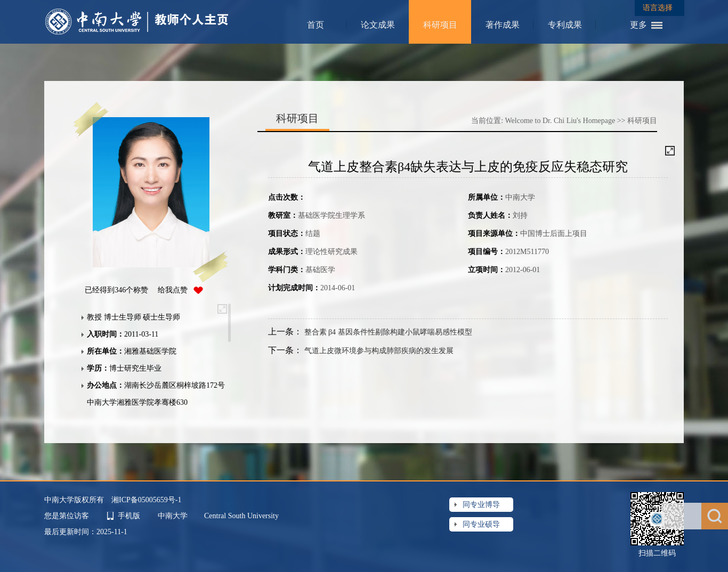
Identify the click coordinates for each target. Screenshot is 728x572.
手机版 (129, 516)
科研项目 (440, 25)
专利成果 (565, 25)
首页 (316, 25)
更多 (638, 25)
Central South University (241, 516)
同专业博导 (481, 505)
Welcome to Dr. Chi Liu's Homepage (560, 121)
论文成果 (378, 25)
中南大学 (174, 516)
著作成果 (503, 25)
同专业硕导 (481, 524)
